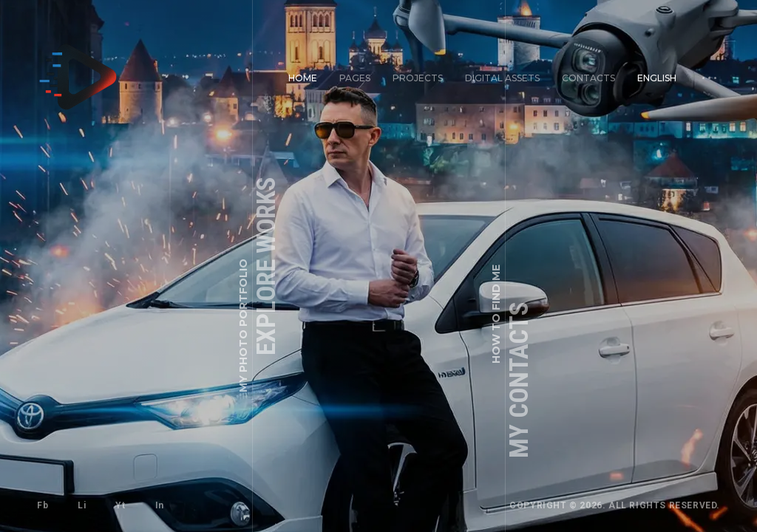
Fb (43, 505)
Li (82, 505)
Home (303, 78)
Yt (120, 505)
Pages (355, 78)
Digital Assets (502, 78)
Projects (418, 78)
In (160, 505)
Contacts (588, 78)
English (657, 78)
